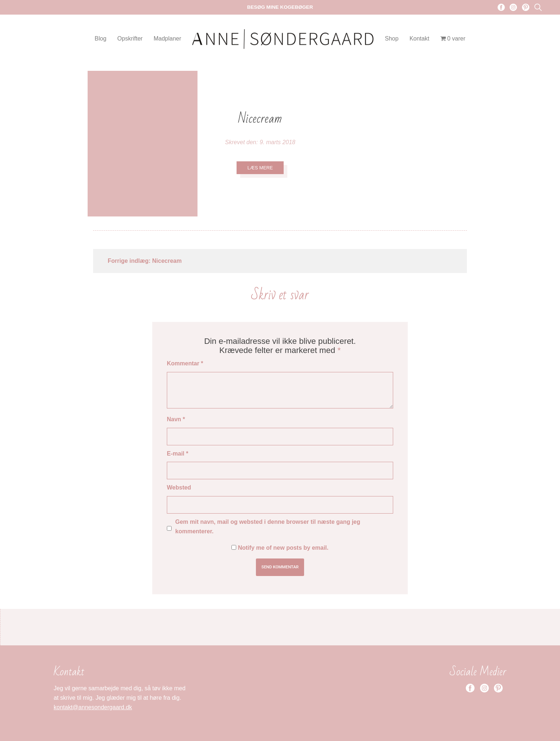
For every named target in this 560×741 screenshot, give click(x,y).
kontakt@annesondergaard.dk (93, 707)
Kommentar (185, 363)
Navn (176, 419)
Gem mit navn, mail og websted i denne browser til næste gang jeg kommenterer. (268, 527)
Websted (179, 487)
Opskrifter (130, 39)
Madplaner (168, 39)
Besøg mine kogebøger (280, 7)
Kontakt (419, 39)
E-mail (178, 454)
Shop (392, 39)
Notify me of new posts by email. (283, 548)
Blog (100, 39)
